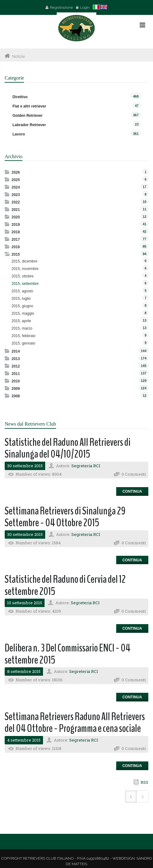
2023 (16, 195)
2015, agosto (22, 291)
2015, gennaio (23, 343)
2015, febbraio (24, 336)
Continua (132, 491)
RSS (144, 782)
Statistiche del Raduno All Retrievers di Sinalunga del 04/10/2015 (68, 448)
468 (136, 96)
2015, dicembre (24, 261)
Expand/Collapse (8, 172)
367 (136, 115)
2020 (16, 217)
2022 (16, 202)
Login (85, 7)
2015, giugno (22, 306)
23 (137, 124)
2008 (16, 396)
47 (137, 106)
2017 (16, 240)
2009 (16, 389)
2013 (16, 359)
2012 (16, 366)
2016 (16, 247)
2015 (16, 254)
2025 (16, 180)
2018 (16, 232)
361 (136, 134)
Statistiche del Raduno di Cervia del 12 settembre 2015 (65, 585)
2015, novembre (25, 269)
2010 (16, 381)
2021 (16, 210)
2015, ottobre (23, 276)
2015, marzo (22, 328)
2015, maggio (23, 313)
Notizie (19, 56)
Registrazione (61, 7)
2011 (16, 374)
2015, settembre (25, 284)
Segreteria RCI (86, 466)
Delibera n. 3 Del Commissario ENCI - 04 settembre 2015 (68, 654)
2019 (16, 225)
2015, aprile (21, 321)
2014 (16, 351)
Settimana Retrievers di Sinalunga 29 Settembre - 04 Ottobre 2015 (65, 517)
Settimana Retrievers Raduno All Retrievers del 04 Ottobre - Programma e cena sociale (75, 723)
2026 (16, 172)
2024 (16, 187)
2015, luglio (21, 299)
